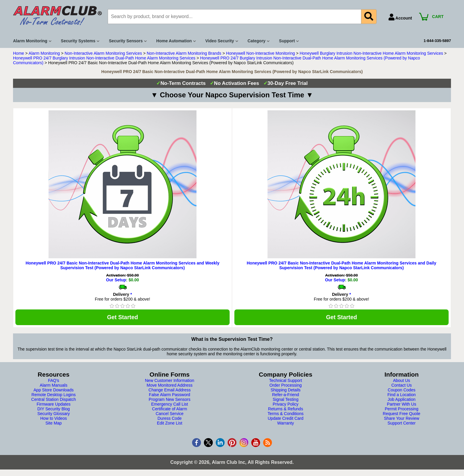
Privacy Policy (285, 405)
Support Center (402, 424)
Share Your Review (401, 419)
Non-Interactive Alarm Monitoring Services (103, 53)
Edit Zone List (170, 424)
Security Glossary (54, 414)
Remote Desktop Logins (53, 395)
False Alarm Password (169, 395)
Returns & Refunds (286, 409)
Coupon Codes (401, 391)
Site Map (53, 424)
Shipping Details (285, 391)
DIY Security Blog (53, 409)
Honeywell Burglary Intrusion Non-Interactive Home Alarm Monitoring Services (371, 53)
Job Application (402, 400)
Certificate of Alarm (170, 409)
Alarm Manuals (53, 386)
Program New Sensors (170, 400)
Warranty (286, 424)
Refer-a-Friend (285, 395)
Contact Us (401, 386)
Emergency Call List (170, 405)
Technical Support (285, 381)
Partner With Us (402, 405)
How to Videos (54, 419)
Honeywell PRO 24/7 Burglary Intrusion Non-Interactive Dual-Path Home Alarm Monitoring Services (104, 58)
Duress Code (170, 419)
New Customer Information (170, 381)
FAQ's (54, 381)
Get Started (123, 317)
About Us (402, 381)
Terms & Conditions (285, 414)
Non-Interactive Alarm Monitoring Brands (184, 53)
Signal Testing (286, 400)
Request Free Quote (402, 414)
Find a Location (402, 395)
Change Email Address (170, 391)
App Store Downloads (53, 391)
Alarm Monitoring (44, 53)
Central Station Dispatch (54, 400)
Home (18, 53)
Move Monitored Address (170, 386)
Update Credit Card (286, 419)
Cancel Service (170, 414)
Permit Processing (402, 409)
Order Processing (286, 386)
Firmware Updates (54, 405)
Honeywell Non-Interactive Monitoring (261, 53)
